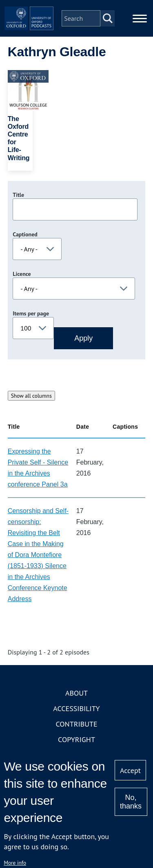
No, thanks (131, 802)
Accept (130, 770)
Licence (22, 274)
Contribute (76, 724)
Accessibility (76, 708)
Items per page (31, 313)
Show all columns (31, 396)
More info (15, 863)
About (76, 693)
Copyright (76, 739)
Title (18, 195)
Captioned (25, 234)
